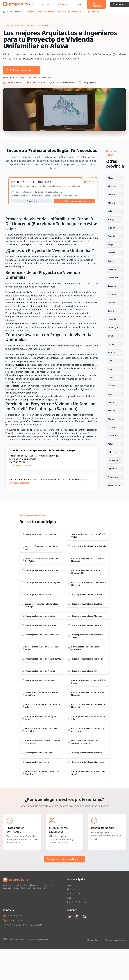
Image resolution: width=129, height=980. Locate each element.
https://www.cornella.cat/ (21, 465)
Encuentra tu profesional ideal (65, 859)
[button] (57, 211)
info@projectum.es (17, 916)
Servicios (46, 4)
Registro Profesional (77, 902)
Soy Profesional (96, 4)
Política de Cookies (94, 940)
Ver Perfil (32, 201)
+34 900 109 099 (15, 920)
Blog (79, 4)
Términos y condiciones (115, 940)
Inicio (32, 4)
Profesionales (63, 4)
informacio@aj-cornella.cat (22, 459)
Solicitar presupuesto (74, 201)
